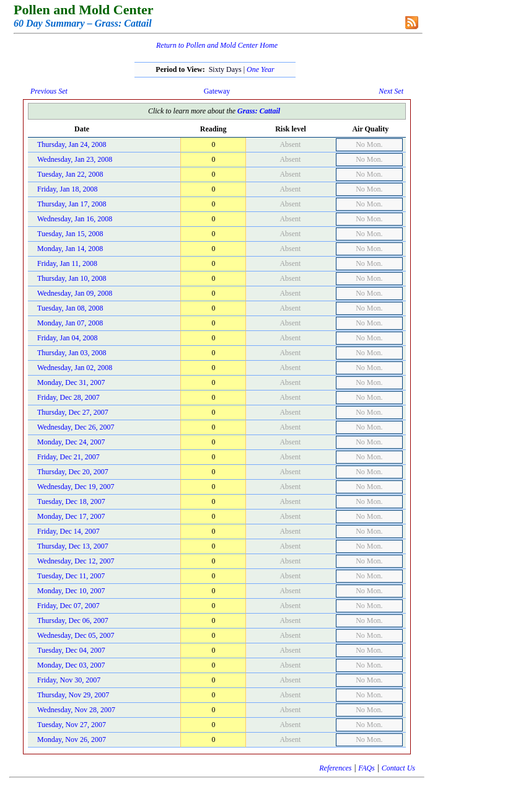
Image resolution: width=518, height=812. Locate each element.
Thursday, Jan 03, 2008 (72, 353)
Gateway (217, 91)
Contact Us (398, 768)
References (335, 768)
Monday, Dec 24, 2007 (71, 442)
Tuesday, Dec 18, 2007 (71, 501)
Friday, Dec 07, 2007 (68, 606)
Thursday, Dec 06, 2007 (73, 620)
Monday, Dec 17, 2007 (71, 516)
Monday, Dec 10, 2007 (71, 591)
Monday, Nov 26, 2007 (72, 739)
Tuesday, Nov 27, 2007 (72, 725)
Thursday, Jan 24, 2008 (72, 144)
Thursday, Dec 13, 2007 (73, 546)
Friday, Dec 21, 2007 (68, 457)
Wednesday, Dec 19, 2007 (76, 487)
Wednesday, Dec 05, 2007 (76, 635)
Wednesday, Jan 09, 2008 (75, 293)
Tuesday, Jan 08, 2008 (70, 308)
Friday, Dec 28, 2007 (68, 397)
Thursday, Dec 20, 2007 (73, 472)
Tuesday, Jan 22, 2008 (70, 174)
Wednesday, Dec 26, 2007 (76, 427)
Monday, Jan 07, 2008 (70, 323)
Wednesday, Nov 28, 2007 (76, 710)
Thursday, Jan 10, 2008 (72, 278)
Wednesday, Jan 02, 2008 (75, 368)
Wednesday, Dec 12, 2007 (76, 561)
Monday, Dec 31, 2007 (71, 382)
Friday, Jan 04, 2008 (68, 338)
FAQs (366, 768)
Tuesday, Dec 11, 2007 (71, 576)
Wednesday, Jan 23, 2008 (75, 159)
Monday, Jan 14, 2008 (70, 249)
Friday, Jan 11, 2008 (67, 263)
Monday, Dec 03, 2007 (71, 665)
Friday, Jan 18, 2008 (68, 189)
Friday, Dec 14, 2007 (68, 531)
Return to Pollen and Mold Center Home (217, 45)
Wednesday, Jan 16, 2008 (75, 219)
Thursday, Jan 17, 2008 (72, 204)
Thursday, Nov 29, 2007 (73, 695)
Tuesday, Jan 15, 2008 (70, 234)
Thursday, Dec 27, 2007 (73, 412)
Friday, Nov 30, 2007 (69, 680)
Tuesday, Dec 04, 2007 (71, 650)
